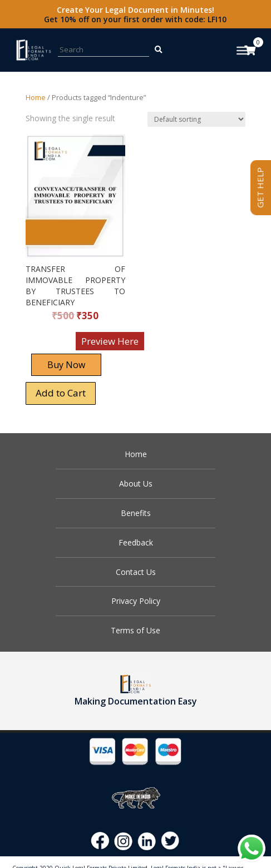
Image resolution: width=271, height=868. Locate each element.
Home (36, 97)
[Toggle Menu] (243, 51)
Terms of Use (135, 630)
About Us (136, 483)
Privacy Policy (136, 601)
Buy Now (66, 365)
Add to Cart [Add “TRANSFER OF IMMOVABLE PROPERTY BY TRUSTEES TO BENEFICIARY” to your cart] (61, 393)
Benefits (136, 513)
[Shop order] (196, 119)
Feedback (136, 542)
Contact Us (136, 572)
